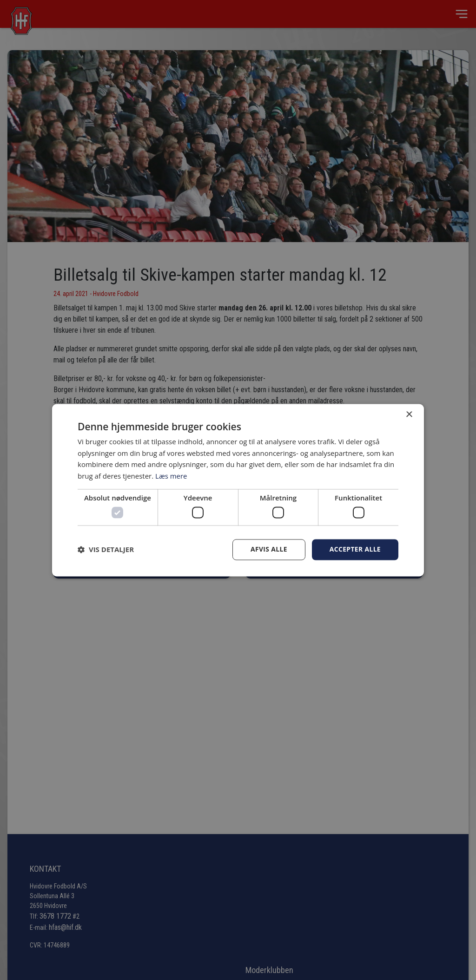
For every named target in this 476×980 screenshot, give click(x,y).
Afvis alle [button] (268, 549)
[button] (106, 550)
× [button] (409, 415)
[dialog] (238, 490)
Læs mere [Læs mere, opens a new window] (171, 476)
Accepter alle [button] (355, 549)
